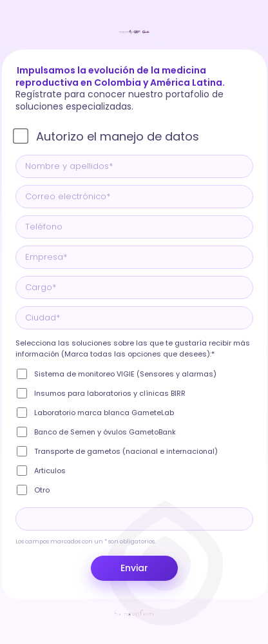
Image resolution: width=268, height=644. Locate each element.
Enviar (134, 568)
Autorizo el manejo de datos (118, 136)
